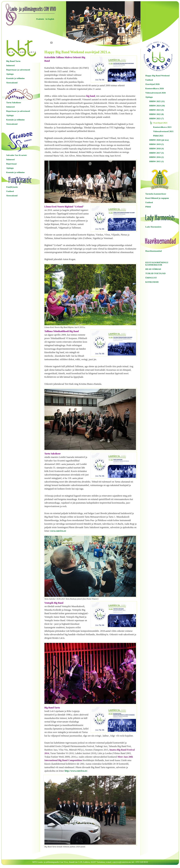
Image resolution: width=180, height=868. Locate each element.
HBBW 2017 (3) (156, 153)
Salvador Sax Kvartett (16, 155)
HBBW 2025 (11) (157, 101)
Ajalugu (10, 74)
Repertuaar (11, 164)
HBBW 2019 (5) (156, 144)
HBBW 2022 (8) (156, 114)
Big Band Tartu (13, 61)
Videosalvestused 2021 (163, 131)
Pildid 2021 (158, 136)
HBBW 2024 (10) (157, 106)
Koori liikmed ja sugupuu (157, 198)
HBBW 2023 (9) (156, 110)
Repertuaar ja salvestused (18, 70)
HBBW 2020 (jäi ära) (159, 140)
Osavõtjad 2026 (152, 84)
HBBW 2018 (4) (156, 148)
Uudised (10, 191)
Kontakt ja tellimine (15, 78)
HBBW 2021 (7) (156, 118)
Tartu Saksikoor (14, 102)
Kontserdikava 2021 (162, 127)
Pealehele (40, 19)
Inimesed (10, 65)
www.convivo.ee (58, 531)
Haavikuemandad (154, 251)
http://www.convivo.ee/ (76, 771)
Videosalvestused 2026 (155, 93)
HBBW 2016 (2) (156, 157)
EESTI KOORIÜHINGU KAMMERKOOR (157, 264)
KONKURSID (152, 282)
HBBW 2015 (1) (156, 161)
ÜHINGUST (151, 278)
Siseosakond (12, 83)
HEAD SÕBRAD (153, 269)
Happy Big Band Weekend (157, 76)
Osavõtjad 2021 (160, 123)
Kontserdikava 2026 (154, 88)
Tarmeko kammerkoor (156, 194)
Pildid (148, 207)
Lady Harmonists (153, 227)
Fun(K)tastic (12, 187)
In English (50, 19)
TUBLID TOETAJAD (155, 273)
